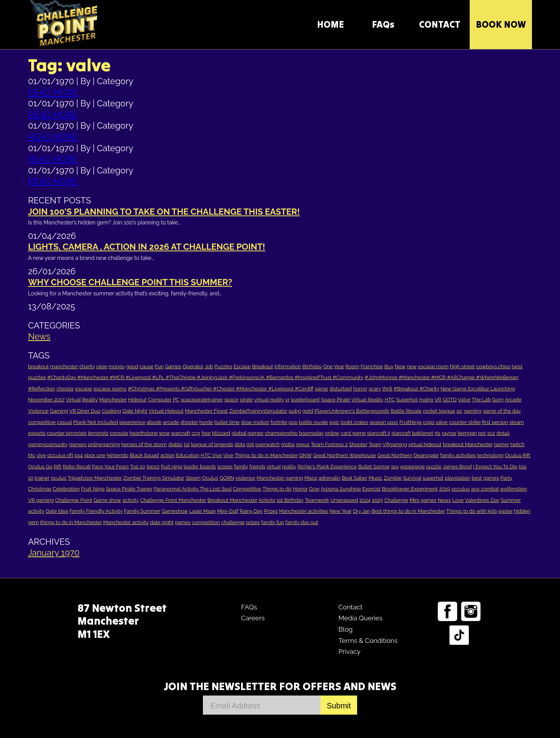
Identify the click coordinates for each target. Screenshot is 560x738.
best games (485, 478)
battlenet (423, 433)
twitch (517, 444)
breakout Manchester (468, 444)
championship (281, 433)
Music (376, 478)
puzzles (37, 377)
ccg (196, 433)
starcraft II (379, 433)
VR (438, 400)
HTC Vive (211, 455)
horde (206, 422)
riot (250, 444)
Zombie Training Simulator (154, 478)
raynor (449, 433)
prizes (253, 522)
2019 (445, 489)
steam (517, 422)
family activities (458, 455)
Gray (314, 489)
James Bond (457, 467)
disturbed (341, 389)
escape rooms (110, 389)
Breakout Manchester (232, 500)
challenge (233, 522)
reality (289, 467)
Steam (193, 478)
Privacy (350, 651)
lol (187, 444)
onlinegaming (104, 444)
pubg (295, 411)
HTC (390, 400)
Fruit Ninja (93, 489)
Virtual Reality (367, 400)
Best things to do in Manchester (408, 511)
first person (495, 422)
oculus (58, 478)
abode (154, 422)
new (411, 366)
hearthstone (144, 433)
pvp (293, 422)
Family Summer (142, 511)
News (39, 336)
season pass (384, 422)
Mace (311, 478)
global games (247, 433)
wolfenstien (514, 489)
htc (32, 455)
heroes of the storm (144, 444)
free (206, 433)
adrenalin (329, 478)
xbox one (95, 455)
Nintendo (118, 455)
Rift (58, 467)
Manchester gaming (280, 478)
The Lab (481, 400)
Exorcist (371, 489)
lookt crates (354, 422)
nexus (303, 444)
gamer (501, 444)
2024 (365, 500)
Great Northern (395, 455)
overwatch (267, 444)
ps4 (78, 455)
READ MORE (53, 92)
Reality (90, 400)
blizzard (221, 433)
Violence (38, 411)
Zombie (393, 478)
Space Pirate (335, 400)
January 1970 (54, 553)
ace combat (485, 489)
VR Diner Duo (85, 411)
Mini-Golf (228, 511)
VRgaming (395, 444)
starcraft (401, 433)
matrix (426, 400)
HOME (330, 24)
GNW (306, 455)
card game (353, 433)
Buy (389, 366)
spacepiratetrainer (202, 400)
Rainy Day (251, 511)
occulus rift (60, 455)
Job (209, 366)
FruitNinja (410, 422)
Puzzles (223, 366)
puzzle (434, 467)
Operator (193, 366)
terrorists (98, 433)
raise (102, 366)
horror (360, 389)
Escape (242, 366)
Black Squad (144, 455)
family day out (302, 522)
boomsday (311, 433)
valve (441, 422)
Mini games (423, 500)
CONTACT (440, 24)
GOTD (450, 400)
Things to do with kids (472, 511)
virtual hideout (425, 444)
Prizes (271, 511)
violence (246, 478)
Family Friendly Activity (96, 511)
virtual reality (269, 400)
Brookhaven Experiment (410, 489)
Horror (300, 489)
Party (506, 478)
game (321, 389)
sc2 (491, 433)
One (328, 366)
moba (288, 444)
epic (335, 422)
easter (506, 511)
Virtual (73, 400)
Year (339, 366)
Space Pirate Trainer (129, 489)
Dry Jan (361, 511)
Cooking (111, 411)
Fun (159, 366)
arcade (171, 422)
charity (87, 366)
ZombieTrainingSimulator (258, 411)
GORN (227, 478)
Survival (412, 478)
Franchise (372, 366)
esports (37, 433)
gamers (78, 444)
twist (517, 366)
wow (164, 433)
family (241, 467)
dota (240, 444)
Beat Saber (354, 478)
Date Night (135, 411)
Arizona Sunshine (341, 489)
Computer (160, 400)
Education (188, 455)
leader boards (200, 467)
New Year (341, 511)
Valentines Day (482, 500)
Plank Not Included (96, 422)
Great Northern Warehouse (345, 455)
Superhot (407, 400)
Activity (267, 500)
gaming (473, 411)
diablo (175, 444)
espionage (413, 467)
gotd (308, 411)
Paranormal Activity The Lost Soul (192, 489)
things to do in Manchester (71, 522)
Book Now (501, 24)
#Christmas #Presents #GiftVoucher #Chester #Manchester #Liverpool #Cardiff (220, 389)
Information (288, 366)
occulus (461, 489)
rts (438, 433)
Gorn (498, 400)
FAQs (383, 24)
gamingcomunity (48, 444)
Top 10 (138, 467)
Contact (350, 607)
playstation (457, 478)
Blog (346, 629)
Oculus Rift (518, 455)
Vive (228, 455)
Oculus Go (40, 467)
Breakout (262, 366)
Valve (464, 400)
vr (287, 400)
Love (458, 500)
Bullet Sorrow (374, 467)
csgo (429, 422)
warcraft (181, 433)
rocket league (439, 411)
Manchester (113, 400)
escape (84, 389)
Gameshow (175, 511)
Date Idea (57, 511)
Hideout (137, 400)
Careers (253, 618)
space (231, 400)
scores (225, 467)
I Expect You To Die (495, 467)
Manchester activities (303, 511)
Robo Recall (77, 467)
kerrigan (468, 433)
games (183, 522)
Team (375, 444)
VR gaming (41, 500)
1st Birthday (290, 500)
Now (400, 366)
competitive (42, 422)
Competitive (247, 489)
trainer (42, 478)
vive (41, 455)
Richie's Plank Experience (327, 467)
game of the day (502, 411)
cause (146, 366)
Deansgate (426, 455)
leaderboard (305, 400)
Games (173, 366)
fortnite (279, 422)
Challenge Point (73, 500)
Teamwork (317, 500)
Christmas (40, 489)
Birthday (312, 366)
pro (482, 433)
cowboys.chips (493, 366)
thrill (387, 389)
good (132, 366)
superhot (433, 478)
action (168, 455)
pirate (246, 400)
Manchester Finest (206, 411)
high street (462, 366)
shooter (189, 422)
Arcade (513, 400)
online (332, 433)
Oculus (210, 478)
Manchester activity (126, 522)
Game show (107, 500)
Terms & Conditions (368, 641)
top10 (153, 467)
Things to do (277, 489)
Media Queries (360, 618)
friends (257, 467)
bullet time (227, 422)
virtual (274, 467)
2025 (378, 500)
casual (64, 422)
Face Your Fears (110, 467)
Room (352, 366)
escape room (433, 366)
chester (65, 389)
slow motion (255, 422)
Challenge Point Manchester (173, 500)
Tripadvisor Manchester (94, 478)
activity (130, 500)
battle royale (313, 422)
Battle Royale (406, 411)
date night (162, 522)
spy (395, 467)
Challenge (396, 500)
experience (132, 422)
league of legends (212, 444)
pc (459, 411)
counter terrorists (67, 433)
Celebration (66, 489)
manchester (64, 366)
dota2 (503, 433)
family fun (272, 522)
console (119, 433)
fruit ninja (172, 467)
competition (206, 522)
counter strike (465, 422)
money (117, 366)
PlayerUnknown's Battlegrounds (352, 411)
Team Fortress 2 (329, 444)
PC (176, 400)
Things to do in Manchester (266, 455)
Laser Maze (203, 511)
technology (490, 455)
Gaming (59, 411)
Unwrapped (344, 500)
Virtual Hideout (166, 411)
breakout (38, 366)
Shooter (358, 444)
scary (375, 389)
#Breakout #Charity (416, 389)
